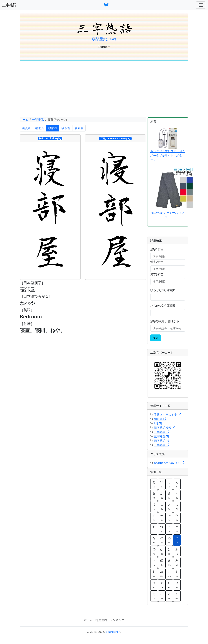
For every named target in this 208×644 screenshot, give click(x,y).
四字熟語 (161, 441)
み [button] (177, 562)
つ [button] (162, 529)
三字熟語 (9, 5)
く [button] (177, 495)
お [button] (154, 495)
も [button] (169, 574)
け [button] (154, 506)
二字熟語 (161, 432)
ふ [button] (177, 551)
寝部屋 (53, 128)
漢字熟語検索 (164, 428)
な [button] (154, 540)
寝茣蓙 (26, 128)
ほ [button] (162, 562)
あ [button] (154, 484)
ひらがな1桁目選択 (163, 290)
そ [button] (169, 518)
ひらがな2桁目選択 (163, 306)
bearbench (113, 632)
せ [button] (162, 518)
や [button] (177, 574)
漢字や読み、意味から (165, 321)
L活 (158, 423)
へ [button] (154, 562)
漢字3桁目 (157, 275)
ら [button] (169, 585)
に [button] (162, 540)
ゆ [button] (154, 585)
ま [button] (169, 562)
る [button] (154, 596)
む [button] (154, 574)
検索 (156, 338)
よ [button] (162, 585)
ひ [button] (169, 551)
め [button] (162, 574)
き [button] (169, 495)
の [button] (154, 551)
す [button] (154, 518)
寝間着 (79, 128)
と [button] (177, 529)
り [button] (177, 585)
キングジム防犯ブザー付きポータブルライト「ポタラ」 (168, 145)
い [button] (162, 484)
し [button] (177, 506)
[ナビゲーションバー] (201, 5)
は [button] (162, 551)
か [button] (162, 495)
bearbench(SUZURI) (169, 463)
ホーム (24, 120)
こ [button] (162, 506)
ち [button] (154, 529)
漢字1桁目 (157, 249)
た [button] (177, 518)
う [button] (169, 484)
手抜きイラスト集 (167, 415)
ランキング (117, 620)
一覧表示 (38, 120)
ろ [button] (169, 596)
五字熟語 (161, 445)
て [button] (169, 529)
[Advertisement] (104, 90)
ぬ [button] (169, 540)
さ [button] (169, 506)
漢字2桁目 (157, 262)
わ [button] (177, 596)
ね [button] (177, 540)
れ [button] (162, 596)
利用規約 (101, 620)
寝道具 (39, 128)
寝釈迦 (66, 128)
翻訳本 (160, 419)
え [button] (177, 484)
